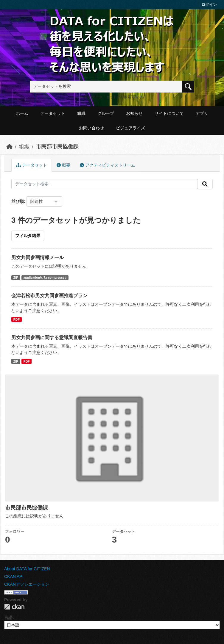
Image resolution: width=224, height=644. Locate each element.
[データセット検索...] (104, 184)
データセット (53, 113)
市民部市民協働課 (57, 147)
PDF (17, 319)
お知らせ (134, 113)
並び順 (18, 201)
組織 (81, 113)
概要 (63, 165)
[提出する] (205, 184)
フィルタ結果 (28, 236)
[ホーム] (10, 147)
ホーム (22, 113)
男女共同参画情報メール (38, 257)
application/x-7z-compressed (45, 278)
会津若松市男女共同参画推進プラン (49, 296)
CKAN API (14, 576)
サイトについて (169, 113)
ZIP (16, 278)
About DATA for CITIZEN (27, 569)
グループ (106, 113)
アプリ (202, 113)
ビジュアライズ (130, 128)
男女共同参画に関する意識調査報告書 (52, 337)
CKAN (14, 607)
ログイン (209, 5)
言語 (8, 618)
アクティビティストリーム (108, 165)
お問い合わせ (91, 128)
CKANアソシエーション (27, 584)
